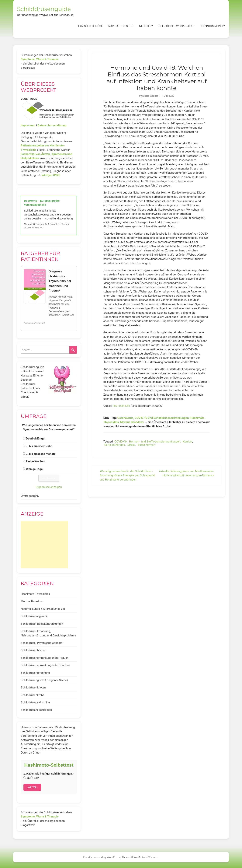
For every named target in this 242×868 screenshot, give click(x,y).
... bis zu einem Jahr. (39, 446)
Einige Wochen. (36, 461)
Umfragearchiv (30, 496)
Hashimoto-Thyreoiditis (35, 594)
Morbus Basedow (32, 601)
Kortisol (188, 441)
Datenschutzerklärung (52, 125)
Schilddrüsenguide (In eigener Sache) (44, 680)
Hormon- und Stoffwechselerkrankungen (155, 441)
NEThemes (152, 857)
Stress (131, 445)
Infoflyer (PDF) (51, 175)
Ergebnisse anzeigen (49, 487)
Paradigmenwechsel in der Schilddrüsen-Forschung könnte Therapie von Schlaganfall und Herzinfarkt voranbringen (128, 475)
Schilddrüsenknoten (33, 687)
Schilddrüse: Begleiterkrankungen (42, 624)
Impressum (28, 125)
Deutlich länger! (36, 438)
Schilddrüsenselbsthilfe (35, 702)
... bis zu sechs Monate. (41, 454)
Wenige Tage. (35, 469)
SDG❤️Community (212, 26)
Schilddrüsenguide (44, 9)
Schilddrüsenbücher (33, 650)
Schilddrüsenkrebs (32, 695)
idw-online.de (121, 406)
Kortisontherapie (115, 445)
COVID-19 (120, 441)
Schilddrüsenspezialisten (36, 710)
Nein (35, 778)
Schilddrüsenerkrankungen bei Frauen (45, 658)
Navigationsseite (121, 26)
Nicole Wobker (150, 96)
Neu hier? (146, 26)
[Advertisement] (44, 544)
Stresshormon (146, 445)
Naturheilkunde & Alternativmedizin (43, 609)
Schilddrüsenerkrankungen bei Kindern (45, 665)
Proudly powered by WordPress (101, 857)
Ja (26, 778)
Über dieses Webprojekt (176, 26)
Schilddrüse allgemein (35, 616)
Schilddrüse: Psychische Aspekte (42, 643)
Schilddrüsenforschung (35, 673)
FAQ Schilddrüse (90, 26)
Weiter (32, 787)
